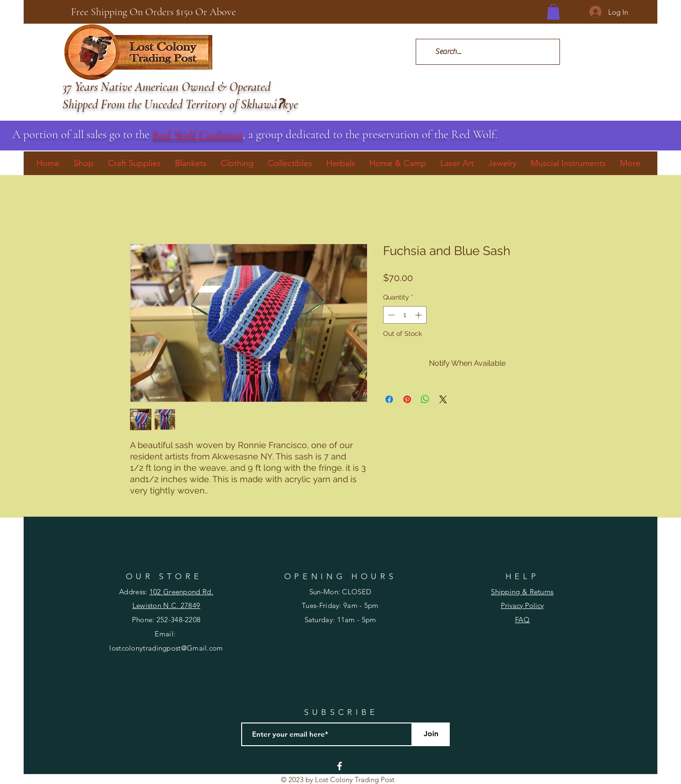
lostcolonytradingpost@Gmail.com (166, 648)
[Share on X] (443, 399)
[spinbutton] (405, 315)
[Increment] (419, 315)
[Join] (431, 734)
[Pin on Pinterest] (407, 399)
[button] (553, 12)
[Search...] (487, 52)
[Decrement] (390, 315)
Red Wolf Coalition (197, 134)
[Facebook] (340, 766)
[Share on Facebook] (389, 399)
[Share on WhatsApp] (425, 399)
